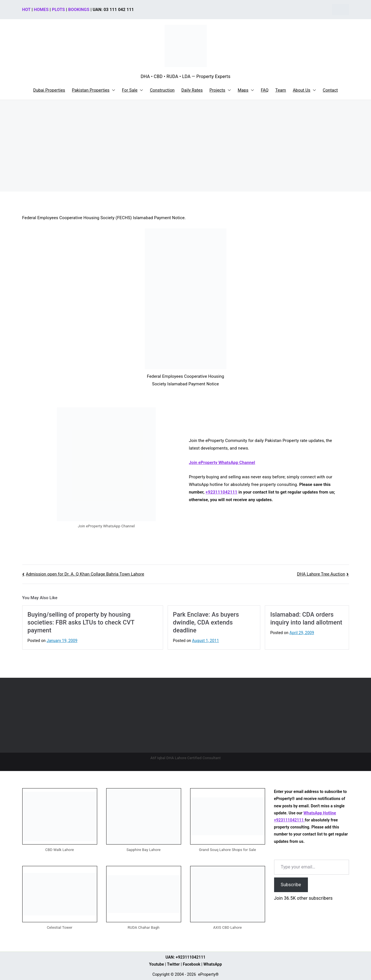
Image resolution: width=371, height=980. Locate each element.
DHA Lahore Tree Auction (321, 574)
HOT (26, 10)
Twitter (173, 964)
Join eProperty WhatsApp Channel (222, 463)
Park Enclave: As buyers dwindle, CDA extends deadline (206, 622)
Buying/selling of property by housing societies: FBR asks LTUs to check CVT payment (81, 622)
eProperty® (208, 974)
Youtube (156, 964)
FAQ (265, 90)
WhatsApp (213, 964)
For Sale (133, 90)
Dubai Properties (49, 90)
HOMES (41, 10)
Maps (246, 90)
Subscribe (291, 885)
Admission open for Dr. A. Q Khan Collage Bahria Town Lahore (85, 574)
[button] (112, 90)
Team (281, 90)
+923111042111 (222, 492)
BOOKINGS (79, 10)
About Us (304, 90)
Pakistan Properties (94, 90)
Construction (162, 90)
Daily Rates (192, 90)
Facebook (192, 964)
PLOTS (58, 10)
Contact (330, 90)
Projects (220, 90)
